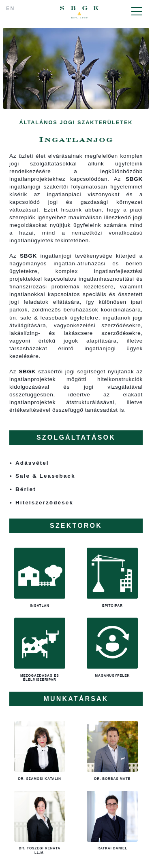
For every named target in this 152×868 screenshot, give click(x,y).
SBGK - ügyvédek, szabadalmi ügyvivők (79, 12)
